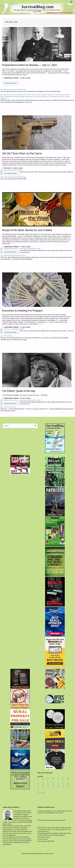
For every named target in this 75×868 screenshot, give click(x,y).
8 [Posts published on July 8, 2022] (63, 782)
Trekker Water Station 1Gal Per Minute (13, 177)
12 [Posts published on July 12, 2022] (48, 784)
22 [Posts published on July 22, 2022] (63, 785)
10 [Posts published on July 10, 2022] (38, 784)
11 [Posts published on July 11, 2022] (43, 784)
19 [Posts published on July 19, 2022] (48, 785)
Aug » (44, 793)
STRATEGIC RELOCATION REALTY (13, 255)
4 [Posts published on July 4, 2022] (43, 782)
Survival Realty (6, 336)
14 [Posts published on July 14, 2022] (58, 784)
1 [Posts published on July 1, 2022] (63, 780)
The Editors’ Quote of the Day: (19, 391)
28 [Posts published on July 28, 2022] (58, 787)
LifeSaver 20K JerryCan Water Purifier (13, 90)
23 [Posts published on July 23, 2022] (68, 785)
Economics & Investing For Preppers (22, 311)
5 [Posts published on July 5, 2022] (48, 782)
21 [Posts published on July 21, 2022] (58, 785)
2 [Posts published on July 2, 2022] (68, 780)
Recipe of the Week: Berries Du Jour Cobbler (27, 230)
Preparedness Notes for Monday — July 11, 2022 (30, 65)
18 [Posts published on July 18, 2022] (43, 785)
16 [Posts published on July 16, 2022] (68, 784)
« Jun (39, 793)
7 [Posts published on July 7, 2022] (58, 782)
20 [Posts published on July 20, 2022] (53, 785)
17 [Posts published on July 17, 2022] (38, 785)
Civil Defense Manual (8, 407)
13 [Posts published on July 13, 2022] (53, 784)
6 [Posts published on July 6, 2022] (53, 782)
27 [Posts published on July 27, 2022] (53, 787)
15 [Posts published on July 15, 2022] (63, 784)
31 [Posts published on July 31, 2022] (38, 789)
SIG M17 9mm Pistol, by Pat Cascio (22, 153)
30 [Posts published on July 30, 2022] (68, 787)
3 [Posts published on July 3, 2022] (38, 782)
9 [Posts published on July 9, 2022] (68, 782)
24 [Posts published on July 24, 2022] (38, 787)
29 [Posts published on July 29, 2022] (63, 787)
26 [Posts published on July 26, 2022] (48, 787)
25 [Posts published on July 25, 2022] (43, 787)
